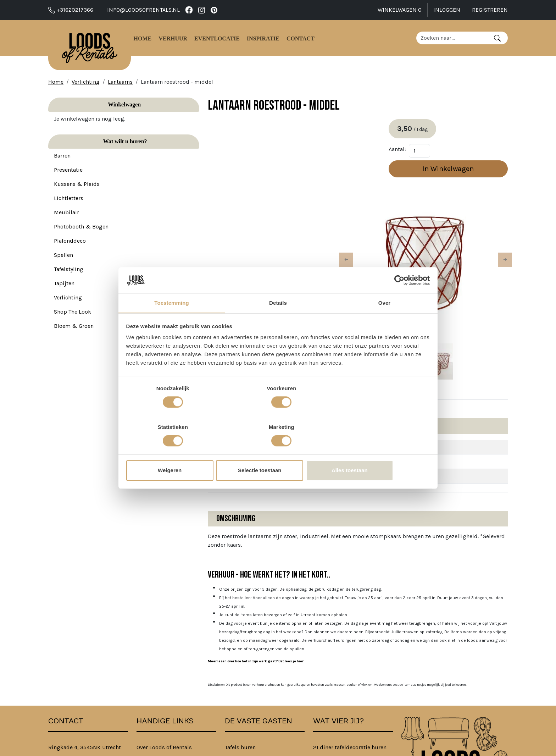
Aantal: (408, 155)
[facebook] (189, 10)
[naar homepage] (92, 48)
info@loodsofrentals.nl (139, 10)
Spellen (63, 260)
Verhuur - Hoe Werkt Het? (169, 691)
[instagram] (202, 10)
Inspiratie (268, 40)
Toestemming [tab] (172, 323)
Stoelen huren (243, 691)
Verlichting (86, 86)
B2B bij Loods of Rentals (168, 704)
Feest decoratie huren (341, 704)
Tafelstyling (69, 274)
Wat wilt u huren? (102, 146)
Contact (306, 40)
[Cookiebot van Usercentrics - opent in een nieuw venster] (399, 299)
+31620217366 (71, 10)
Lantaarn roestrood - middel (177, 86)
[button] (147, 160)
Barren (62, 160)
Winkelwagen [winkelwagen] (400, 10)
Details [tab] (278, 323)
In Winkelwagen (454, 174)
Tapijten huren (243, 729)
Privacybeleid (154, 729)
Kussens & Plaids (77, 189)
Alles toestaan (380, 451)
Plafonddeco (70, 245)
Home (148, 40)
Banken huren (242, 704)
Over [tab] (385, 323)
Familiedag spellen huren (346, 729)
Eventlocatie (223, 40)
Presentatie (68, 174)
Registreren (490, 10)
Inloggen (447, 10)
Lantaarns (120, 86)
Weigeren (176, 451)
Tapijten (64, 288)
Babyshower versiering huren (350, 691)
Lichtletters (69, 203)
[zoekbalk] (452, 40)
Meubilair (66, 217)
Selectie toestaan (278, 451)
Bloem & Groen (74, 330)
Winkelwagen (103, 109)
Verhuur (179, 40)
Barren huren (241, 716)
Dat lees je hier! (249, 592)
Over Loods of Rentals (164, 678)
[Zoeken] (497, 40)
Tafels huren (240, 678)
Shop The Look (73, 316)
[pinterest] (214, 10)
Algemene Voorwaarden (166, 716)
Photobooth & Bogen (81, 231)
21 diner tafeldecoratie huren (350, 678)
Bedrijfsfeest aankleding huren (353, 716)
